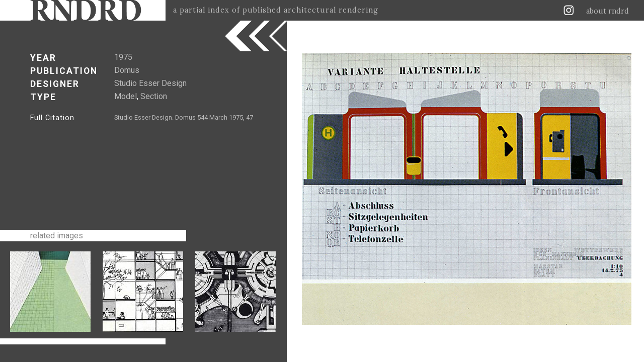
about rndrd (608, 11)
